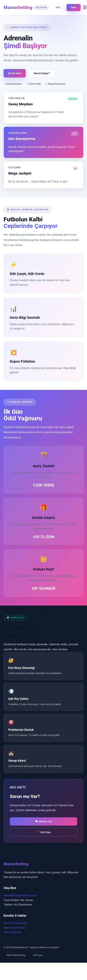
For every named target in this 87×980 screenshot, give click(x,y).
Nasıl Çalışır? (42, 73)
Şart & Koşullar (12, 932)
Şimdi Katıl (15, 73)
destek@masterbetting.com (20, 895)
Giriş (58, 7)
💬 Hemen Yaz (43, 821)
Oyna (74, 7)
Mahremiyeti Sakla (15, 928)
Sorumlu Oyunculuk (15, 923)
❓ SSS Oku (43, 832)
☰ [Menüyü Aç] (85, 7)
